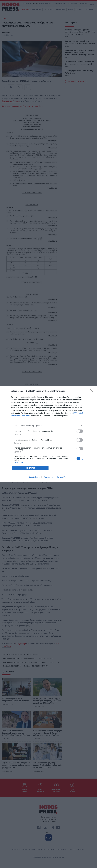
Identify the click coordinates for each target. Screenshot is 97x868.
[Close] (92, 391)
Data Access (48, 477)
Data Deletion (34, 477)
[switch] (80, 431)
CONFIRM (30, 468)
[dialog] (48, 434)
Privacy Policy (63, 477)
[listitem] (48, 426)
